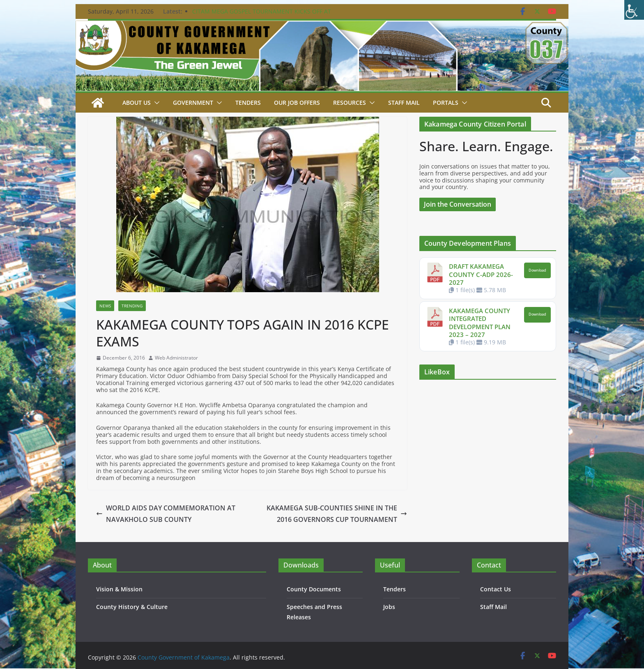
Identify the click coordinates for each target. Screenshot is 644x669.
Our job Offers (297, 103)
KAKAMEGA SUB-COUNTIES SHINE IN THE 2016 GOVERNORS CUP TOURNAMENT (338, 514)
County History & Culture (131, 607)
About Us (137, 103)
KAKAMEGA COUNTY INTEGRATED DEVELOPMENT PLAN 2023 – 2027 (480, 323)
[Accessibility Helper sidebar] (634, 10)
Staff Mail (493, 607)
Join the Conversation (458, 204)
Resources (349, 103)
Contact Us (495, 589)
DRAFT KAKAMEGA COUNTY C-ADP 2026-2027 (480, 274)
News (105, 306)
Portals (445, 103)
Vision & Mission (119, 589)
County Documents (313, 589)
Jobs (389, 607)
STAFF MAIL (404, 103)
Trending (132, 306)
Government (193, 103)
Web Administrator (176, 358)
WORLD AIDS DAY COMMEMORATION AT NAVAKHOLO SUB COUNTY (165, 514)
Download (537, 270)
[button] (156, 103)
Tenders (248, 103)
